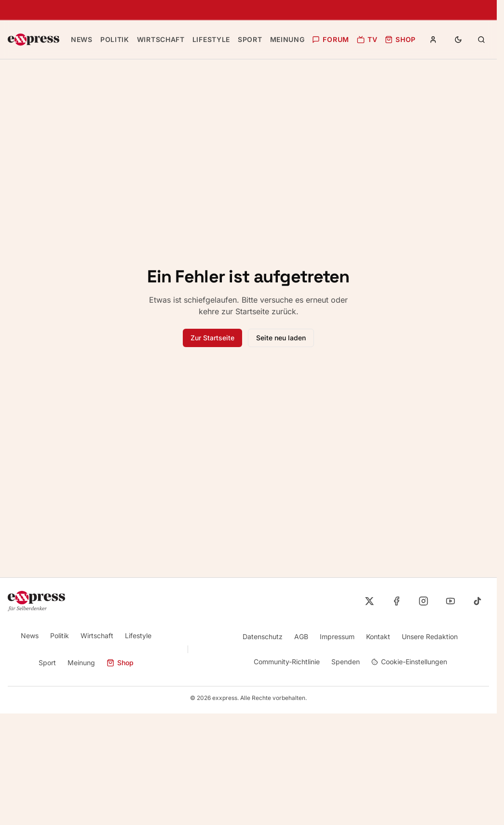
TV (361, 39)
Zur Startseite (212, 338)
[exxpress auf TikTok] (477, 601)
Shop (393, 39)
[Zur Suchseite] (481, 40)
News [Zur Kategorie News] (81, 39)
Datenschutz (262, 636)
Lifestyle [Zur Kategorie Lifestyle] (207, 39)
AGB (300, 636)
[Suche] (481, 40)
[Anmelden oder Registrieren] (433, 40)
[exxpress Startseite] (34, 40)
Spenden (345, 662)
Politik (59, 636)
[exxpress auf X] (369, 601)
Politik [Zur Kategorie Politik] (114, 39)
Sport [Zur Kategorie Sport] (244, 39)
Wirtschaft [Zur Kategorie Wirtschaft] (158, 39)
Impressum (336, 636)
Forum (325, 39)
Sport (47, 663)
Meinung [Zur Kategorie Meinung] (281, 39)
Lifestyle (138, 636)
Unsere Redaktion (429, 636)
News (29, 636)
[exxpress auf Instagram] (423, 601)
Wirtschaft (97, 636)
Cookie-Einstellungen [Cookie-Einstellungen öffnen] (410, 662)
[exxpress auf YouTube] (450, 601)
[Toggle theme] (458, 40)
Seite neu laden (281, 338)
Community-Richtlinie (286, 662)
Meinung (81, 663)
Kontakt (378, 636)
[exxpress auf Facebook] (396, 601)
